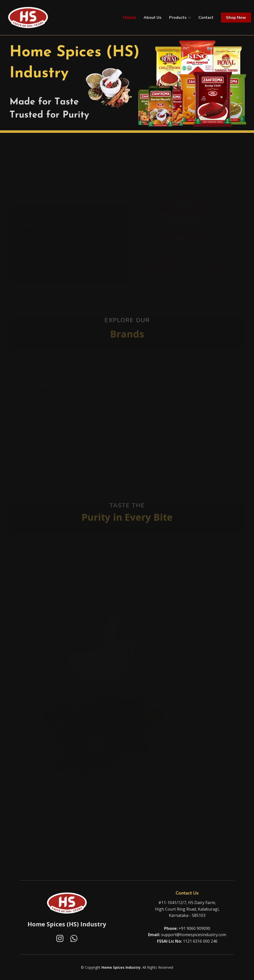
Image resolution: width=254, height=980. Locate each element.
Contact (206, 18)
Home (129, 18)
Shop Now (236, 18)
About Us (153, 18)
